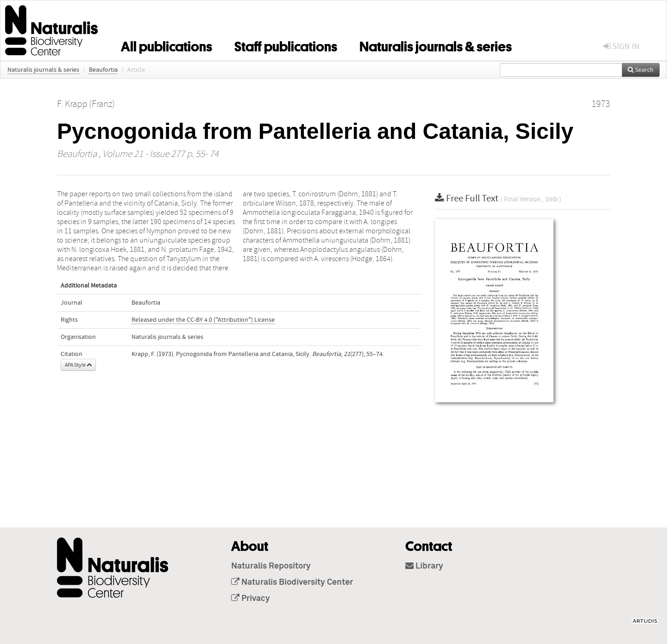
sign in (622, 47)
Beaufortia (103, 70)
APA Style (78, 365)
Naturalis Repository (271, 566)
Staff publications (286, 45)
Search (641, 70)
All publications (167, 45)
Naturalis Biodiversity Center (292, 582)
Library (424, 566)
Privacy (251, 599)
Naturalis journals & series (436, 45)
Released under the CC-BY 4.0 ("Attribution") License (203, 320)
